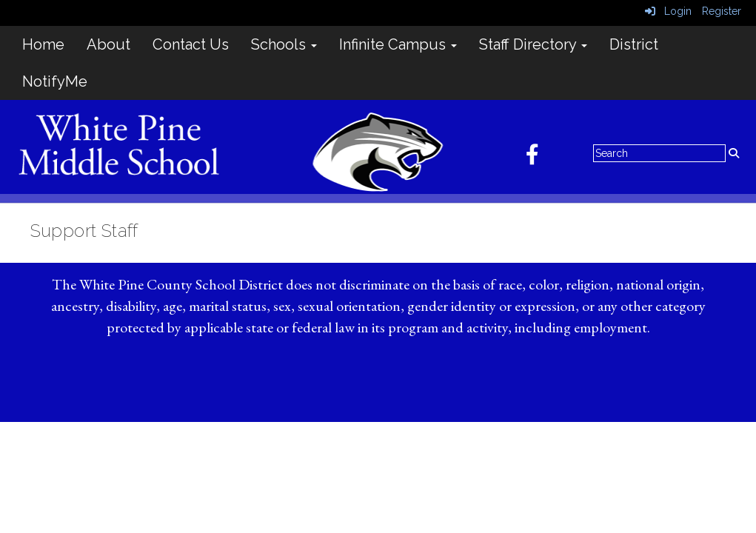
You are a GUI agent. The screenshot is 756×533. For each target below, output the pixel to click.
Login (668, 11)
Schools (284, 44)
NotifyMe (55, 81)
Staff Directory (533, 44)
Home (43, 44)
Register (722, 11)
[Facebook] (540, 158)
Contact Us (191, 44)
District (634, 44)
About (108, 44)
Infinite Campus (398, 44)
